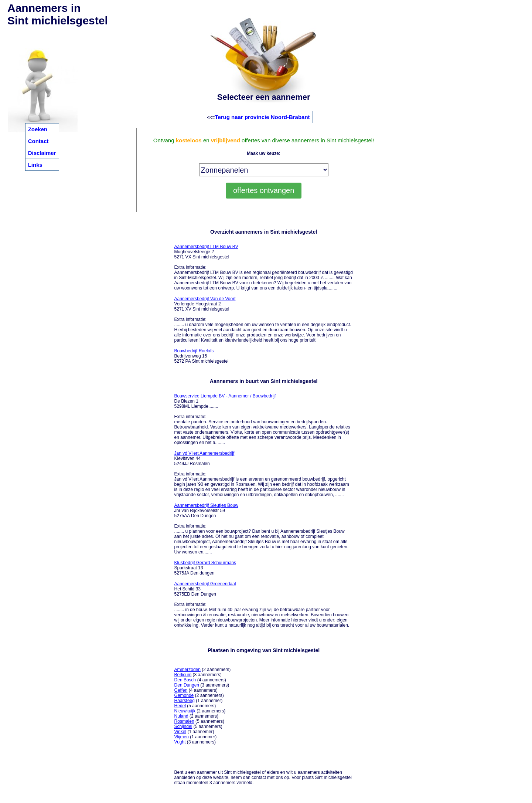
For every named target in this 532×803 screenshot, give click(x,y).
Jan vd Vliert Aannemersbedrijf (204, 453)
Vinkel (180, 732)
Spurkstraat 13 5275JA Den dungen (205, 568)
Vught (180, 742)
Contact (38, 141)
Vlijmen (182, 737)
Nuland (181, 716)
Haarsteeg (185, 701)
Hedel (180, 706)
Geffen (181, 690)
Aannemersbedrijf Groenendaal (205, 584)
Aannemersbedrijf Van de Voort (205, 299)
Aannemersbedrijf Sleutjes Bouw (206, 505)
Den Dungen (187, 685)
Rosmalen (184, 721)
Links (35, 165)
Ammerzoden (187, 670)
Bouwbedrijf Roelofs (194, 351)
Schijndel (183, 726)
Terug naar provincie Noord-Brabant (262, 117)
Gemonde (184, 695)
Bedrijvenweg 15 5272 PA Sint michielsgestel (202, 356)
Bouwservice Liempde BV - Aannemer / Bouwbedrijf (225, 396)
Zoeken (38, 129)
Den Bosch (185, 680)
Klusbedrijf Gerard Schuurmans (205, 563)
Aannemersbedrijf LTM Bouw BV (206, 247)
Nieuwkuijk (185, 711)
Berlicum (183, 675)
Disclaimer (42, 153)
